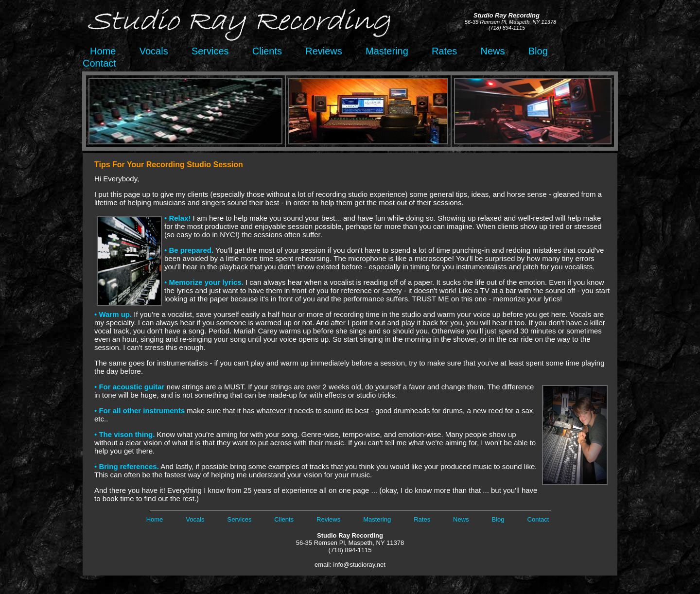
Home (100, 51)
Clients (267, 51)
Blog (538, 51)
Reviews (324, 51)
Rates (444, 51)
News (493, 51)
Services (210, 51)
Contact (99, 63)
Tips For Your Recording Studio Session (169, 165)
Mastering (387, 51)
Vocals (154, 51)
